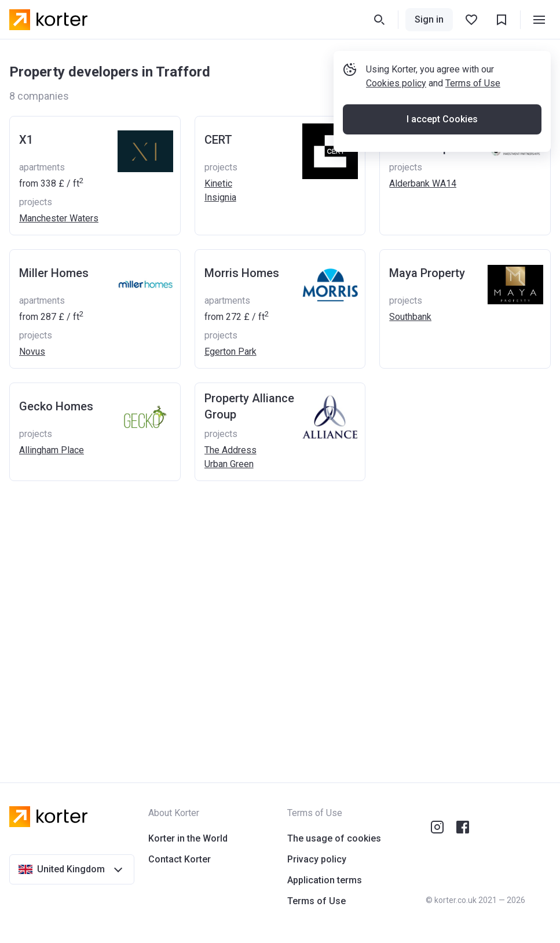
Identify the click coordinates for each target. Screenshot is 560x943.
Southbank (410, 317)
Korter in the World (188, 838)
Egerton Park (230, 352)
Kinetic (218, 183)
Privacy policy (317, 859)
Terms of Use (473, 83)
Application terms (325, 880)
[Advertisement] (280, 620)
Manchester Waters (59, 218)
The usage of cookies (334, 838)
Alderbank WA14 (423, 183)
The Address (230, 450)
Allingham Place (52, 450)
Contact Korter (180, 859)
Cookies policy (396, 83)
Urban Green (229, 464)
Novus (32, 352)
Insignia (220, 197)
